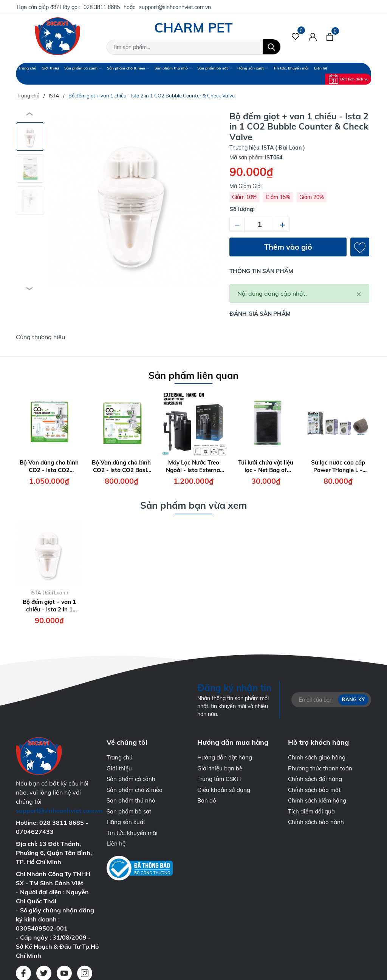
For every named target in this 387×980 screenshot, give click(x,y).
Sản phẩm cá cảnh (83, 68)
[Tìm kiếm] (272, 47)
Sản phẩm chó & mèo (128, 68)
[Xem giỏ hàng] (330, 36)
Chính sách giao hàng (317, 757)
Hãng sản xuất (253, 68)
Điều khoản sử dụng (224, 790)
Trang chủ (27, 68)
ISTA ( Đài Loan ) (49, 593)
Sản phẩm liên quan (193, 375)
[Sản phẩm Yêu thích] (296, 36)
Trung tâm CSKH (219, 779)
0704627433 (35, 832)
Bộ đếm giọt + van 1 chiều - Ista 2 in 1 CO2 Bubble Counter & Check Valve (49, 606)
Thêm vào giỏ (288, 247)
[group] (134, 202)
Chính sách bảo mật (314, 790)
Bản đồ (207, 800)
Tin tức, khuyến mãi (291, 68)
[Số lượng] (260, 224)
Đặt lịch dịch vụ (349, 79)
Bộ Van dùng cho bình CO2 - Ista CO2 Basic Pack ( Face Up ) (121, 466)
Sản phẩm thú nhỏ (173, 68)
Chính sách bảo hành (316, 822)
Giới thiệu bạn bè (220, 768)
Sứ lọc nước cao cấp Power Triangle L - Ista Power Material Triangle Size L (338, 466)
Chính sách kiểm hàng (317, 800)
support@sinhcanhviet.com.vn (175, 7)
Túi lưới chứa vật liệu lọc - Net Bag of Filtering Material (266, 466)
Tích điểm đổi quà (311, 811)
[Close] (359, 293)
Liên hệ (320, 68)
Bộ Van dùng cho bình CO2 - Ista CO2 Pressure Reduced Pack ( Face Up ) (49, 466)
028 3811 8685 (102, 7)
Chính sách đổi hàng (315, 779)
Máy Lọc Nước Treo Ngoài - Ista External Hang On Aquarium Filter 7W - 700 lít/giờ (193, 466)
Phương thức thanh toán (320, 768)
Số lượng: (242, 209)
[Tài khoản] (313, 36)
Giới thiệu (50, 68)
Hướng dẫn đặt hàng (225, 757)
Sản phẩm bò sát (215, 68)
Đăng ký (353, 699)
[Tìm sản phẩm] (193, 47)
